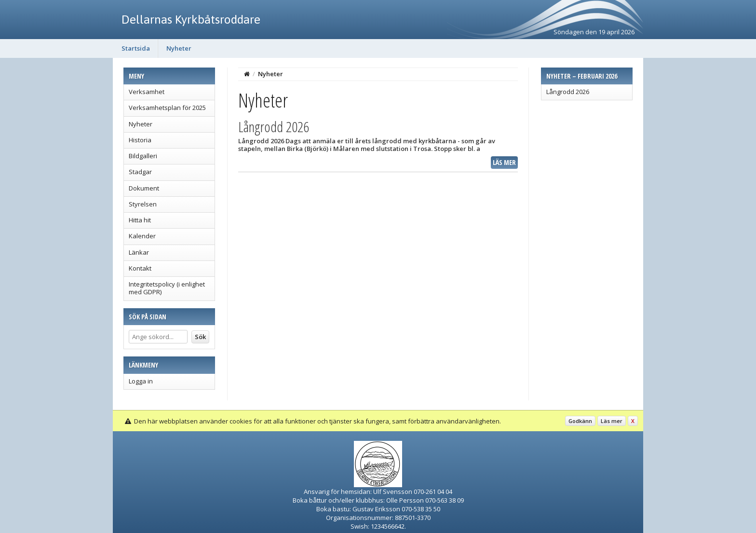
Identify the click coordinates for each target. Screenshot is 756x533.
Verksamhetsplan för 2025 (167, 108)
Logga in (141, 381)
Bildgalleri (143, 156)
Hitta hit (140, 220)
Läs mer (504, 162)
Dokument (144, 188)
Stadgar (140, 172)
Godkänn (580, 421)
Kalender (142, 236)
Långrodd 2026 (568, 92)
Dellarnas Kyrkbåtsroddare (191, 19)
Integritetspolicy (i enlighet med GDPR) (167, 288)
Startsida (136, 48)
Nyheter (179, 48)
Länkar (139, 252)
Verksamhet (147, 92)
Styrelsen (143, 204)
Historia (140, 140)
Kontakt (140, 268)
